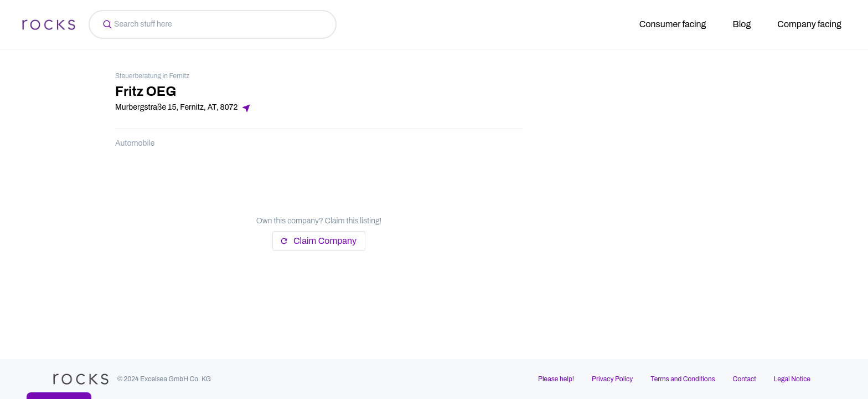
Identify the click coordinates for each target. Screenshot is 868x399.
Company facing (809, 24)
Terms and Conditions (683, 379)
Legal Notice (792, 379)
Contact (745, 379)
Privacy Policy (612, 379)
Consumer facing (673, 24)
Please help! (556, 379)
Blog (742, 24)
